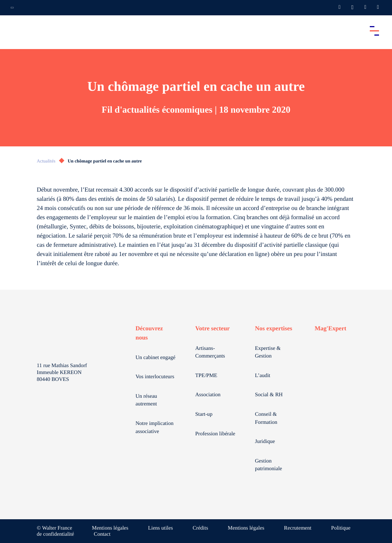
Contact (102, 534)
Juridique (265, 442)
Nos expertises (274, 329)
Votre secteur (212, 329)
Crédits (200, 528)
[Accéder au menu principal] (374, 31)
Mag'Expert (331, 329)
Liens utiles (161, 528)
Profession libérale (215, 434)
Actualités (46, 161)
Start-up (204, 414)
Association (208, 395)
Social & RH (269, 395)
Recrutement (298, 528)
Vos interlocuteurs (155, 377)
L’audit (263, 376)
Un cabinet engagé (155, 358)
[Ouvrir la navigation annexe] (12, 8)
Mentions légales (110, 528)
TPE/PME (206, 376)
